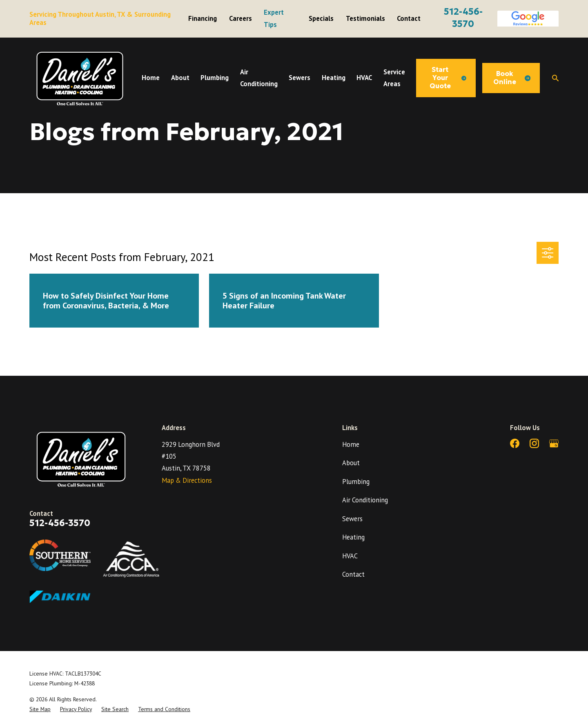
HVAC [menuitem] (364, 78)
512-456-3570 (60, 523)
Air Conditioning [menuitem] (259, 78)
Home (351, 444)
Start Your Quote (448, 78)
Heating (353, 537)
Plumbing (356, 482)
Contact (409, 18)
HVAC (350, 556)
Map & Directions (187, 480)
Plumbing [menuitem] (215, 78)
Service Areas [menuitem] (394, 78)
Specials (321, 18)
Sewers (352, 519)
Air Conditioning (365, 500)
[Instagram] (534, 443)
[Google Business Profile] (554, 443)
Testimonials (365, 18)
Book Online (512, 78)
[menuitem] (40, 709)
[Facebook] (515, 443)
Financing (203, 18)
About (351, 463)
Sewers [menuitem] (300, 78)
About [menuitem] (180, 78)
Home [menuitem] (151, 78)
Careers (241, 18)
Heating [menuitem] (334, 78)
